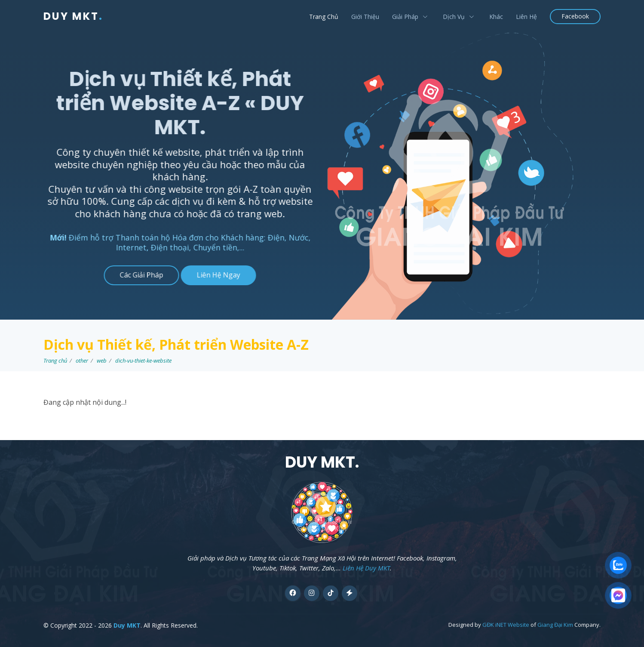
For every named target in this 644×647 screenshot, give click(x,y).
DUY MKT (73, 16)
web (102, 360)
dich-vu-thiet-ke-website (143, 360)
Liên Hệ (526, 17)
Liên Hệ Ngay (214, 275)
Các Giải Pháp (137, 275)
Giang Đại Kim (555, 625)
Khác (496, 17)
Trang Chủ (324, 17)
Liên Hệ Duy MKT (366, 568)
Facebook (575, 16)
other (82, 360)
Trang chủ (55, 360)
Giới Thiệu (365, 17)
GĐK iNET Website (506, 625)
